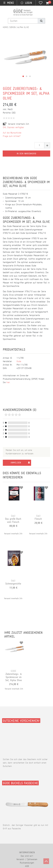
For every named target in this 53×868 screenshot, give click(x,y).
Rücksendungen (27, 863)
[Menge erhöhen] (47, 145)
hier (8, 382)
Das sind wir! (27, 856)
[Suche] (41, 21)
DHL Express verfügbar (13, 127)
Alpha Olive (23, 27)
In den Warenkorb (26, 154)
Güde (19, 361)
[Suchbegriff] (23, 21)
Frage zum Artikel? (12, 136)
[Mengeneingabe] (39, 145)
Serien (13, 27)
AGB (27, 866)
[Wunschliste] (41, 3)
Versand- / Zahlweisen (27, 859)
